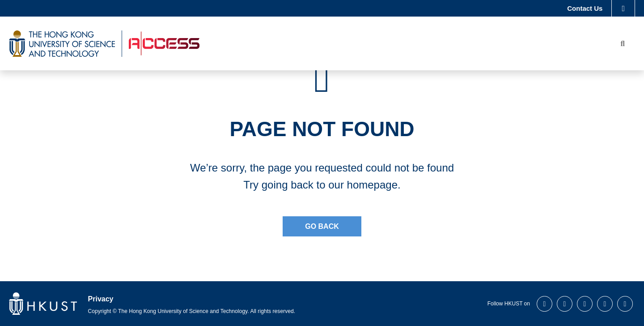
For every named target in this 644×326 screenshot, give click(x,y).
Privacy (101, 299)
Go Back (322, 226)
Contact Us (585, 9)
